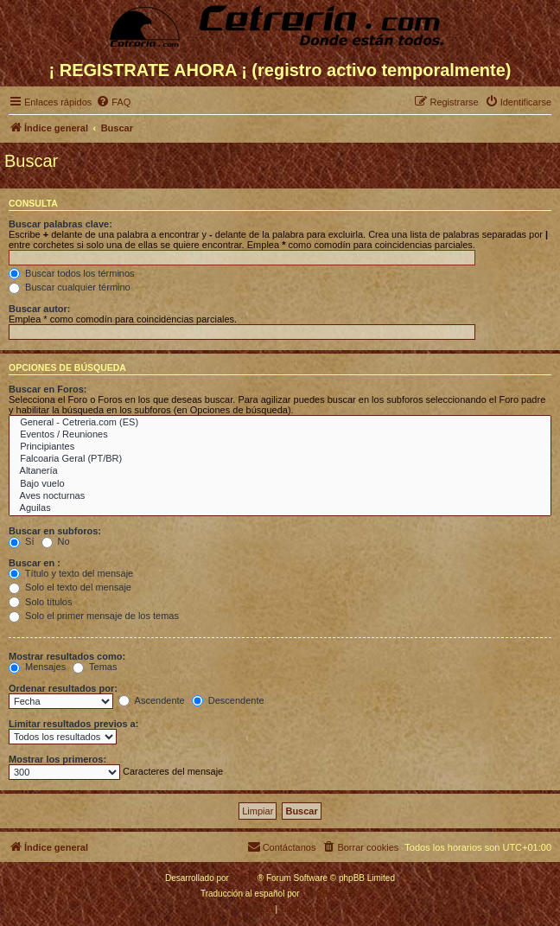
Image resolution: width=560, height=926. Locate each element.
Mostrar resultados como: (67, 656)
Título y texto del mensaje (71, 573)
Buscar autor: (40, 309)
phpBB (245, 878)
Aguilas (280, 508)
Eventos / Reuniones (280, 435)
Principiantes (280, 447)
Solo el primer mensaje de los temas (94, 616)
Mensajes (37, 667)
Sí (21, 541)
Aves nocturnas (280, 496)
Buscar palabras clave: (60, 224)
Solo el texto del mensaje (70, 587)
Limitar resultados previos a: (73, 724)
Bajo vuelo (280, 484)
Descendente (228, 700)
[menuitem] (113, 102)
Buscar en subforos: (55, 531)
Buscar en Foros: (48, 389)
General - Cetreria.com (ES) (280, 423)
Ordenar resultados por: (63, 688)
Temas (95, 667)
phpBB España (331, 894)
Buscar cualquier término (70, 287)
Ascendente (152, 700)
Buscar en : (35, 563)
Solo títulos (40, 602)
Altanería (280, 471)
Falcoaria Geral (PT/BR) (280, 459)
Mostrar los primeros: (57, 759)
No (56, 541)
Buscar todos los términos (72, 273)
